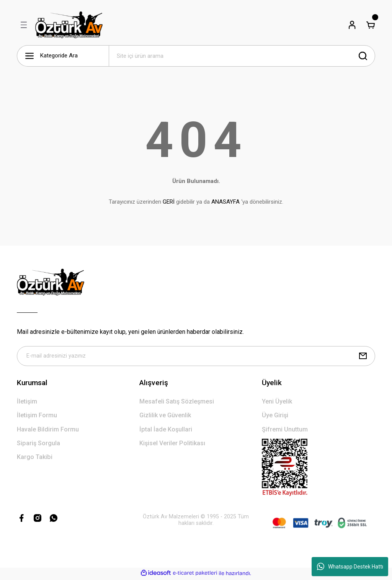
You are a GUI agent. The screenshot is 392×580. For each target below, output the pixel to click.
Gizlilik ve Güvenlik (165, 417)
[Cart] (371, 25)
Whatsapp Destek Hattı (350, 567)
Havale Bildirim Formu (48, 431)
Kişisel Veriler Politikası (172, 445)
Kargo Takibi (35, 458)
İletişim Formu (37, 417)
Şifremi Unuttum (285, 431)
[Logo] (69, 25)
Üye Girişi (275, 417)
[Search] (242, 56)
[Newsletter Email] (196, 357)
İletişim (27, 403)
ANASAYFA (225, 202)
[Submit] (363, 357)
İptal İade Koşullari (166, 431)
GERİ (169, 202)
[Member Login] (352, 25)
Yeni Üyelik (277, 403)
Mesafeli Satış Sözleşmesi (177, 403)
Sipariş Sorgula (38, 445)
